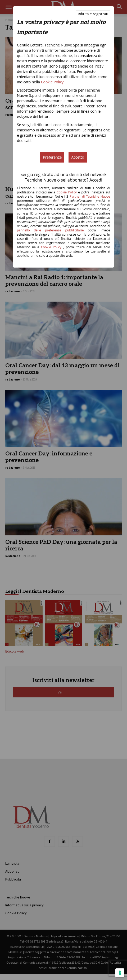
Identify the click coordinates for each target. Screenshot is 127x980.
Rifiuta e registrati (93, 14)
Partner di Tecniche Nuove (90, 196)
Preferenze (52, 157)
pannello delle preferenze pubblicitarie (50, 230)
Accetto (78, 157)
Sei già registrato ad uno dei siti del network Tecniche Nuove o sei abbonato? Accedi (63, 177)
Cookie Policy (52, 82)
